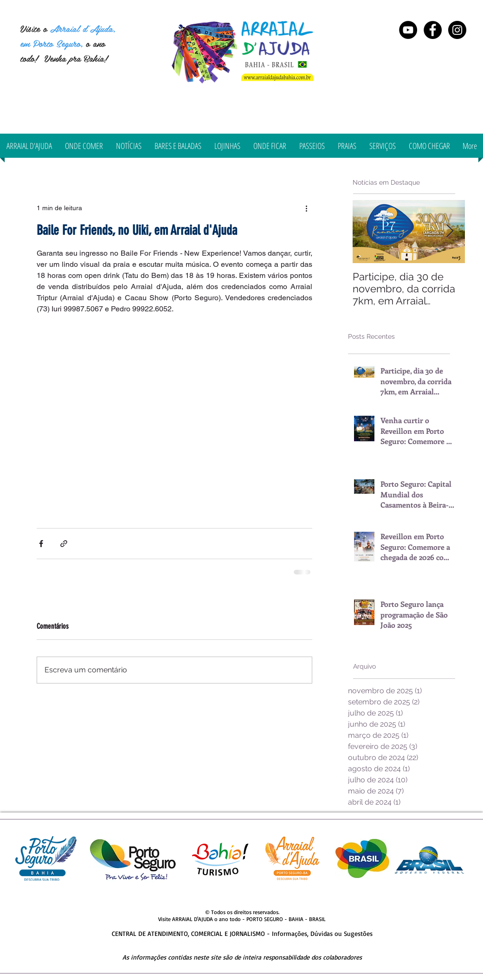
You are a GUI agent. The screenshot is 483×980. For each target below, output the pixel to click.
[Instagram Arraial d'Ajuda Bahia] (457, 30)
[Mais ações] (307, 208)
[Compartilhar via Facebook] (41, 544)
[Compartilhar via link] (64, 544)
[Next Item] (450, 231)
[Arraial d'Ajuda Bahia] (433, 30)
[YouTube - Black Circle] (408, 30)
